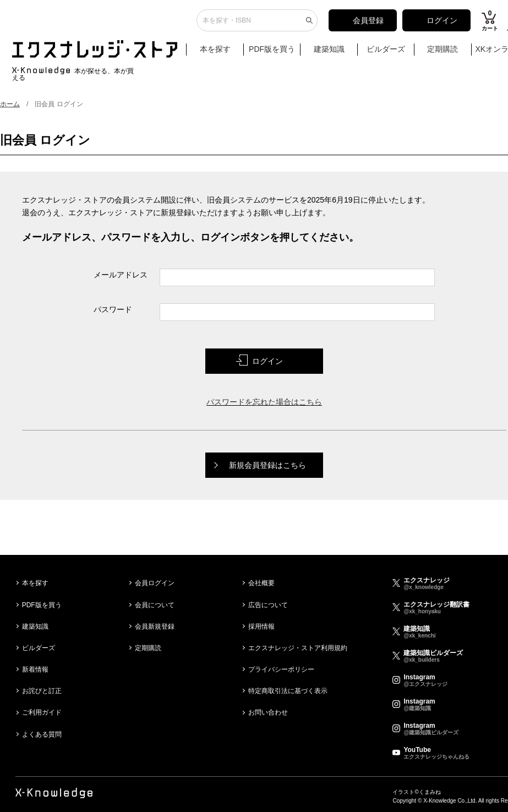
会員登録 (368, 25)
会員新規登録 (155, 626)
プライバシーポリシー (281, 669)
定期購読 (443, 53)
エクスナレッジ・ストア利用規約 (298, 648)
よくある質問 (42, 734)
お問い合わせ (268, 712)
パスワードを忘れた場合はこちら (264, 402)
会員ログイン (155, 583)
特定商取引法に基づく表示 (288, 691)
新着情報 (35, 669)
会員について (155, 605)
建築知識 (329, 53)
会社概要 (261, 583)
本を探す (220, 54)
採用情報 (261, 626)
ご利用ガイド (42, 712)
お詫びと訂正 (42, 691)
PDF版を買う (272, 53)
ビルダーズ (386, 53)
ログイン (442, 25)
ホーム (10, 104)
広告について (268, 605)
